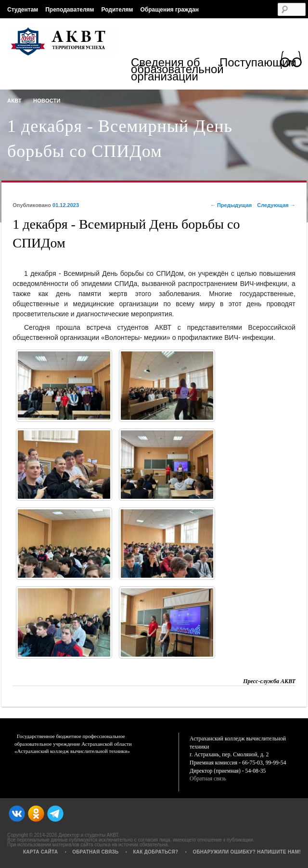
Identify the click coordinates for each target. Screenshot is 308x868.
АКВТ (14, 101)
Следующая (276, 205)
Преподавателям (70, 10)
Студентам (23, 10)
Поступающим (258, 64)
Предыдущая (231, 205)
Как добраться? (155, 852)
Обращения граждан (169, 10)
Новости (47, 101)
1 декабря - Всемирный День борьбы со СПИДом (120, 139)
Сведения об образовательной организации (175, 71)
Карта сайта (40, 852)
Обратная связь (208, 779)
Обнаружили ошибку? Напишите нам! (247, 852)
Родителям (117, 10)
